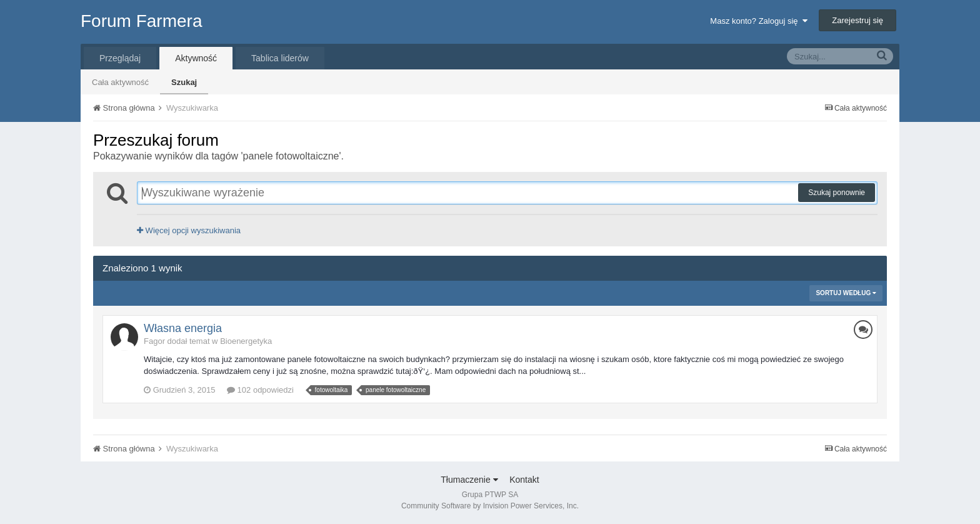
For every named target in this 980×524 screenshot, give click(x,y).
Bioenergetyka (246, 341)
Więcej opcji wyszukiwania (189, 230)
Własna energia (183, 328)
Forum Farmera (141, 21)
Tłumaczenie (469, 480)
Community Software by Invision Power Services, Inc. (490, 506)
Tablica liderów (280, 58)
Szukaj (184, 82)
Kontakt (524, 480)
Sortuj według (846, 293)
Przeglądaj (120, 58)
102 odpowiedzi (260, 390)
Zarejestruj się (857, 20)
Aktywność (196, 58)
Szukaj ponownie (837, 193)
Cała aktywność (120, 82)
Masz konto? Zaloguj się (758, 21)
